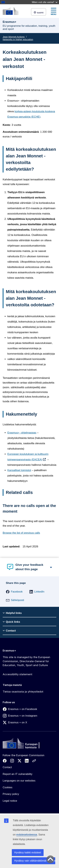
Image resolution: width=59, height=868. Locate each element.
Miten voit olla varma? (45, 2)
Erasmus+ (9, 651)
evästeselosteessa (27, 835)
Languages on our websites (19, 781)
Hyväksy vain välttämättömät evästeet (35, 861)
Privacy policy (11, 794)
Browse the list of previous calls (21, 533)
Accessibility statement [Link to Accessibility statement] (17, 674)
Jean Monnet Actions (14, 37)
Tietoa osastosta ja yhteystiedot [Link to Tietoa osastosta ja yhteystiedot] (23, 692)
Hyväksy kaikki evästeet (28, 853)
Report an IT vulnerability (18, 774)
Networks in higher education (18, 39)
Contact (7, 767)
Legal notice (10, 801)
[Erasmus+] (11, 11)
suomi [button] (39, 13)
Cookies (7, 787)
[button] (14, 592)
